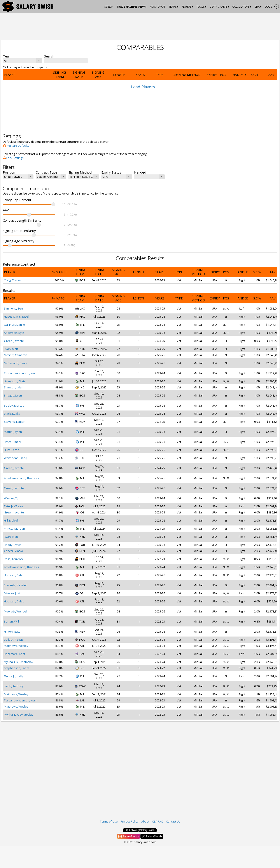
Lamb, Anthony (14, 686)
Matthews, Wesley (16, 646)
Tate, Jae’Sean (13, 506)
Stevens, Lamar (14, 422)
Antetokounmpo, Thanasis (21, 478)
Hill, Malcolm (12, 520)
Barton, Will (11, 621)
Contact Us (173, 821)
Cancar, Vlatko (13, 551)
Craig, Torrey (12, 280)
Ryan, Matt (11, 349)
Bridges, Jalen (13, 395)
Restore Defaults (16, 146)
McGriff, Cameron (16, 355)
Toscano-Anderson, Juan (20, 373)
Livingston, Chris (15, 381)
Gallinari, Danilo (14, 325)
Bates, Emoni (12, 442)
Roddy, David (13, 545)
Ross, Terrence (14, 559)
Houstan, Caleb (14, 575)
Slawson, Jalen (14, 387)
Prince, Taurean (14, 529)
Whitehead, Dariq (16, 458)
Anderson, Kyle (14, 333)
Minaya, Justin (13, 593)
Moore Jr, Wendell (16, 611)
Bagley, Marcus (14, 405)
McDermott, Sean (15, 363)
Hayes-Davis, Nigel (16, 317)
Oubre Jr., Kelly (14, 676)
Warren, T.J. (11, 498)
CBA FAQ (158, 821)
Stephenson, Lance (17, 668)
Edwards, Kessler (15, 585)
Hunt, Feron (12, 450)
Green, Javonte (14, 341)
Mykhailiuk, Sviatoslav (19, 662)
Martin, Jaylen (13, 432)
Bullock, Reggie (14, 640)
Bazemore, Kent (15, 654)
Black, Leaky (12, 414)
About (145, 821)
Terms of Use (109, 821)
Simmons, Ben (13, 308)
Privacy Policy (129, 821)
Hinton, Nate (12, 631)
